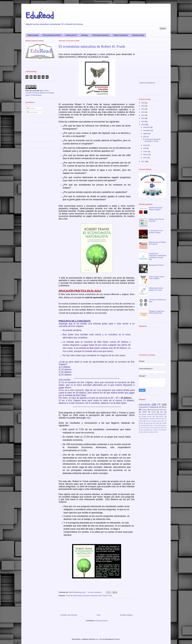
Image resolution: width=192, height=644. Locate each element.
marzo (146, 151)
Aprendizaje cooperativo (147, 414)
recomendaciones (151, 432)
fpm (97, 639)
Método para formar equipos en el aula (156, 289)
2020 (143, 118)
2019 (143, 121)
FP (159, 404)
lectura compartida (144, 430)
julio (145, 137)
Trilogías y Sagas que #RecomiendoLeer (157, 312)
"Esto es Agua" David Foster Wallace (156, 278)
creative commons (154, 425)
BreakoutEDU (162, 414)
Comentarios (33, 112)
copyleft (164, 423)
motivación (156, 430)
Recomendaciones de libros (52, 35)
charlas (157, 423)
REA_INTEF (160, 416)
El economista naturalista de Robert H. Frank (92, 46)
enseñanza (152, 419)
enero (146, 158)
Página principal (33, 35)
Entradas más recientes (69, 615)
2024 (143, 106)
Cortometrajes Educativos (101, 35)
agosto (146, 134)
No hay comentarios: (95, 592)
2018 (143, 125)
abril (145, 148)
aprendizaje (149, 423)
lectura (144, 410)
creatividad (142, 419)
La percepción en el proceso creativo (156, 232)
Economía (86, 596)
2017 (143, 161)
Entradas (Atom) (102, 621)
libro (100, 596)
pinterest (164, 430)
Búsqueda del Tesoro (156, 265)
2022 (143, 112)
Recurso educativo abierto (154, 421)
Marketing (85, 35)
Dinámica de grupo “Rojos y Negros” (156, 209)
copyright (143, 425)
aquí (89, 418)
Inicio (99, 615)
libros (164, 407)
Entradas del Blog (138, 35)
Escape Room (147, 416)
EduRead (40, 16)
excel (153, 412)
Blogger (117, 639)
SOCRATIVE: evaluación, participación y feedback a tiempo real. (158, 257)
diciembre (147, 127)
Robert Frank (107, 596)
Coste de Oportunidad (74, 596)
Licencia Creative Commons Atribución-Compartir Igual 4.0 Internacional (40, 93)
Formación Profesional (148, 407)
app (142, 423)
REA (165, 410)
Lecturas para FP (71, 35)
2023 (143, 109)
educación (94, 596)
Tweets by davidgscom (147, 83)
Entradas (31, 108)
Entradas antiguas (126, 615)
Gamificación (155, 410)
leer (162, 412)
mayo (145, 145)
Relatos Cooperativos (121, 35)
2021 (143, 115)
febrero (146, 154)
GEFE (144, 412)
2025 (143, 103)
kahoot (162, 428)
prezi (142, 432)
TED (165, 421)
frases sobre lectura (152, 428)
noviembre (147, 130)
